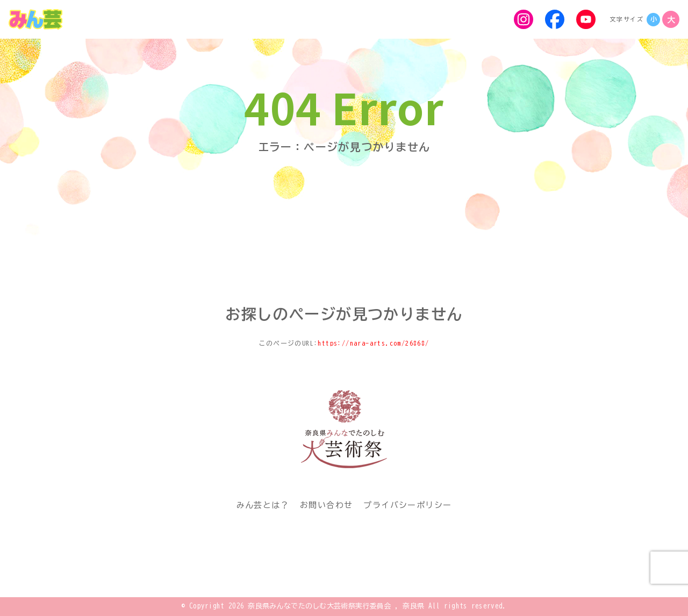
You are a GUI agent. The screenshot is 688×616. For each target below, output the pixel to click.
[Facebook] (555, 19)
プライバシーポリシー (407, 505)
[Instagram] (524, 19)
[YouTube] (586, 19)
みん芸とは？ (263, 505)
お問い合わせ (326, 505)
